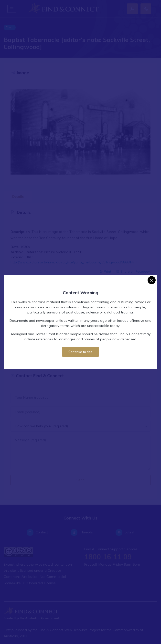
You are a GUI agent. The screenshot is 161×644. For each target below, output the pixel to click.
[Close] (152, 280)
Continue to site (80, 352)
